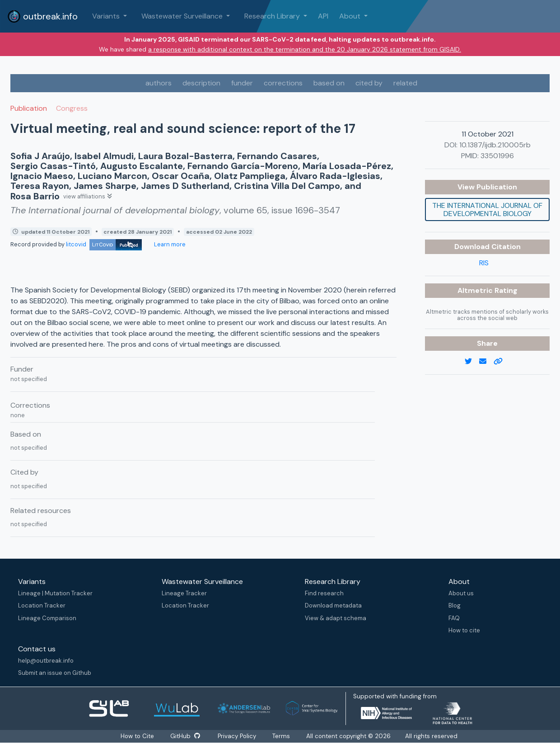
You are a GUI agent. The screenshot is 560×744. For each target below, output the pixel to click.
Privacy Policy (238, 736)
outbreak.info (42, 16)
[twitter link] (472, 362)
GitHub (185, 736)
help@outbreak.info (46, 661)
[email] (486, 362)
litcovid (104, 244)
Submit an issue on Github (55, 673)
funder (242, 83)
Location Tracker (42, 605)
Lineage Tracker (184, 593)
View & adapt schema (336, 618)
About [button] (351, 16)
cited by (369, 83)
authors (159, 83)
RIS (484, 263)
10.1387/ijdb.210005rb (495, 145)
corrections (283, 83)
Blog (455, 605)
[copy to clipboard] (502, 362)
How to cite (464, 630)
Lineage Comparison (47, 618)
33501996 (497, 156)
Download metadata (333, 605)
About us (461, 593)
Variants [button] (107, 16)
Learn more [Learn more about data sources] (169, 244)
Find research (324, 593)
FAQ (454, 618)
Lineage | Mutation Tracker (55, 593)
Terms (282, 736)
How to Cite (137, 736)
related (405, 83)
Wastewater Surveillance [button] (183, 16)
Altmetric (476, 290)
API (323, 16)
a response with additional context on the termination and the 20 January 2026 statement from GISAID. (305, 49)
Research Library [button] (273, 16)
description (201, 83)
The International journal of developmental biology (487, 210)
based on (329, 83)
